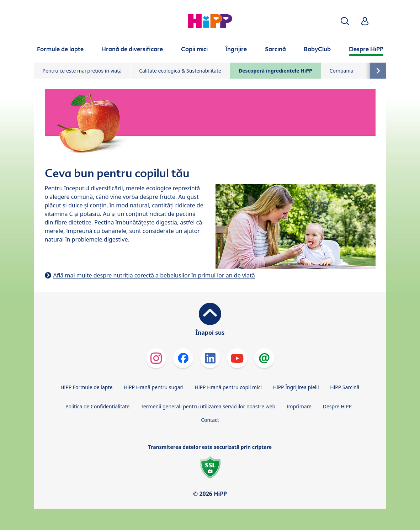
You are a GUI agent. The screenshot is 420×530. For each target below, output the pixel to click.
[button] (345, 21)
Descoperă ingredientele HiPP (275, 71)
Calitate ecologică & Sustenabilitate (180, 71)
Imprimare (299, 406)
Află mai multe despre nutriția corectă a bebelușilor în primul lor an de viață (154, 275)
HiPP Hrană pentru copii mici (228, 387)
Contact (210, 420)
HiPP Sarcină (345, 387)
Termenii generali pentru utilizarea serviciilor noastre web (208, 406)
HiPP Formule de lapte (86, 387)
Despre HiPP (337, 406)
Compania (342, 71)
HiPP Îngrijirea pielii (296, 387)
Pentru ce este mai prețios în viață (82, 71)
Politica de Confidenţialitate (97, 406)
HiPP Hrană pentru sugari (154, 387)
